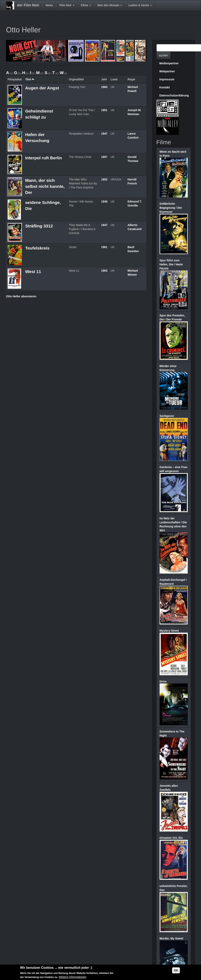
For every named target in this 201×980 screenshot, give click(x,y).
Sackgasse (167, 416)
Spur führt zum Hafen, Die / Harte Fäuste (171, 264)
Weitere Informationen (72, 977)
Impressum (167, 79)
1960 (104, 87)
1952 (104, 179)
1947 (104, 134)
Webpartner (167, 71)
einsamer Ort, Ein (171, 838)
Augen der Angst (42, 88)
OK (176, 970)
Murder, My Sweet (171, 938)
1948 (104, 202)
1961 (104, 247)
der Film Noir (28, 5)
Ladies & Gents (140, 5)
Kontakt (165, 87)
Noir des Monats (110, 5)
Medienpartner (169, 63)
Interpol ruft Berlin (44, 158)
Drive (163, 681)
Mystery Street (169, 631)
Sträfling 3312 (39, 226)
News (49, 5)
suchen (164, 55)
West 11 (33, 272)
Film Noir (67, 5)
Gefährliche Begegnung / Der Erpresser (171, 208)
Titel (30, 79)
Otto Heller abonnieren (21, 296)
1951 (104, 110)
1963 (104, 271)
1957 (104, 157)
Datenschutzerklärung (174, 95)
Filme (86, 5)
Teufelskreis (37, 248)
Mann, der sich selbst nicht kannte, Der (45, 186)
